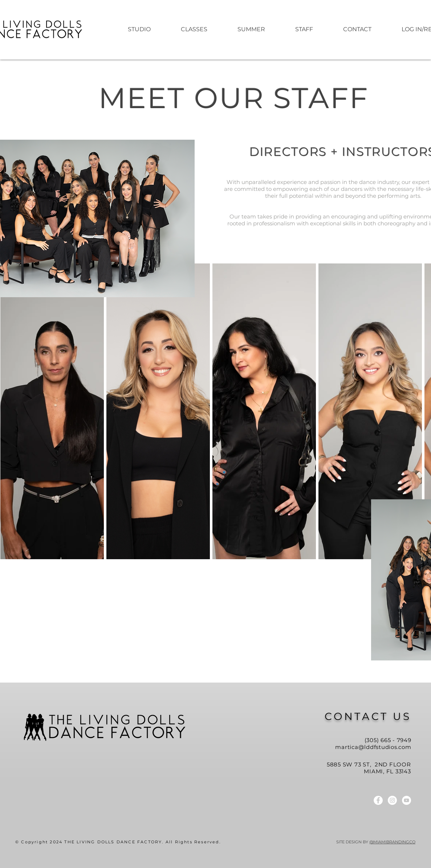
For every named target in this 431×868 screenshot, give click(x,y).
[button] (251, 29)
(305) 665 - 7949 (388, 740)
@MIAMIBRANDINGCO (392, 842)
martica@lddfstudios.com (373, 747)
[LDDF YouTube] (406, 800)
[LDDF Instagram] (392, 800)
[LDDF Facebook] (378, 800)
